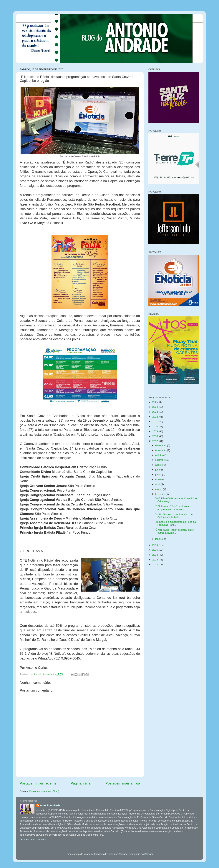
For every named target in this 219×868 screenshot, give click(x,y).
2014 (155, 555)
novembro (161, 450)
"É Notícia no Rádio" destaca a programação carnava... (172, 508)
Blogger (149, 854)
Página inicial (81, 783)
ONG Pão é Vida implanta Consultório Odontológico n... (176, 500)
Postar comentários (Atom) (44, 791)
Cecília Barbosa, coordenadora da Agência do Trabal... (174, 516)
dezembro (161, 445)
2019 (155, 431)
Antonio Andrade (50, 805)
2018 (155, 436)
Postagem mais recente (38, 783)
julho (158, 470)
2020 (155, 427)
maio (158, 479)
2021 (155, 422)
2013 (155, 560)
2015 (155, 550)
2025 (155, 402)
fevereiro (160, 494)
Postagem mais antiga (123, 783)
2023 (155, 412)
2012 (155, 564)
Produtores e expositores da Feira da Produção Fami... (175, 523)
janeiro (159, 539)
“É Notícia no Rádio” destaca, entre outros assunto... (174, 531)
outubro (160, 455)
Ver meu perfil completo (33, 839)
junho (159, 474)
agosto (159, 465)
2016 (155, 545)
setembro (161, 460)
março (159, 489)
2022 (155, 417)
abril (158, 484)
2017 (155, 441)
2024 (155, 407)
